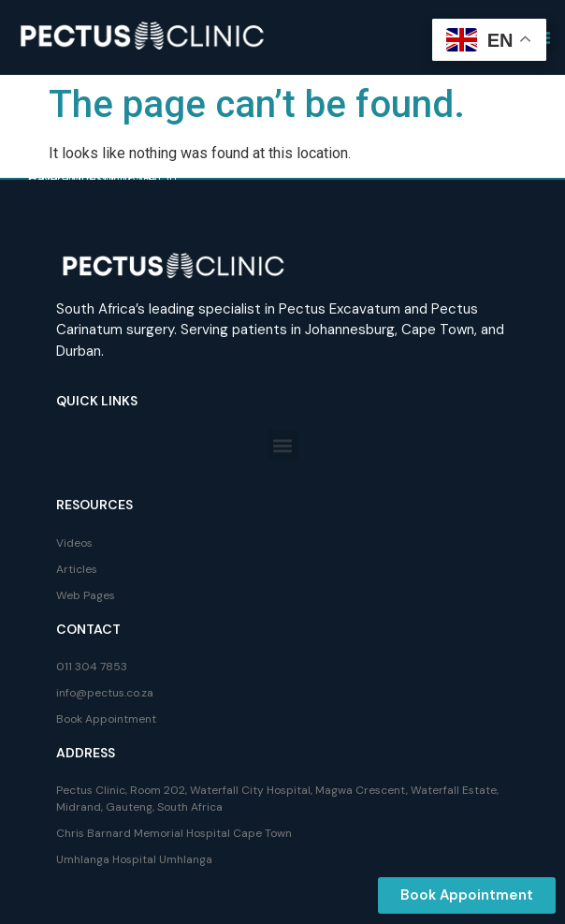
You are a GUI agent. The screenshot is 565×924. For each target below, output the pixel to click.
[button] (283, 445)
